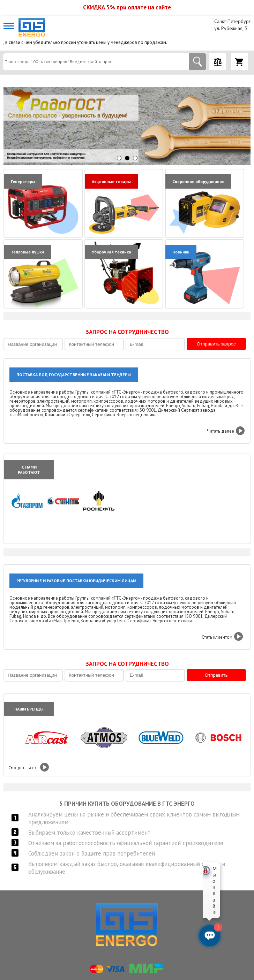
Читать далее (221, 431)
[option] (127, 126)
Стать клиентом (217, 637)
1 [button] (119, 158)
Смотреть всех (23, 768)
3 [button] (135, 158)
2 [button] (127, 158)
